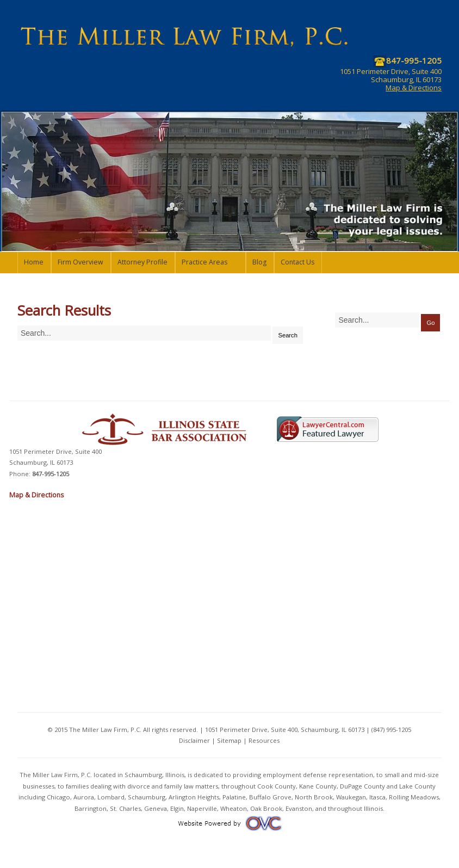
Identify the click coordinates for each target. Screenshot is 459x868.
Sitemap (229, 740)
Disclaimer (194, 740)
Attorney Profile (142, 262)
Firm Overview (80, 262)
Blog (259, 262)
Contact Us (297, 262)
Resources (264, 740)
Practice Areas (204, 262)
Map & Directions (414, 88)
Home (34, 262)
